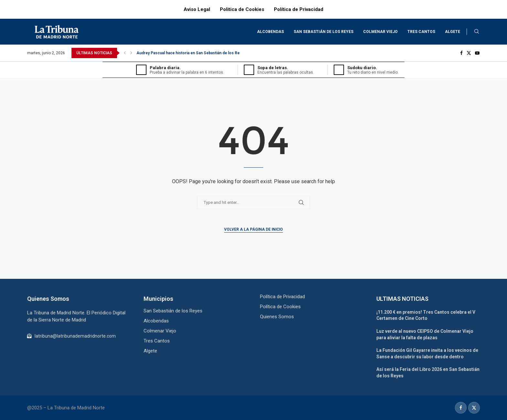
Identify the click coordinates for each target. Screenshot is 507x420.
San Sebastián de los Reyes (324, 32)
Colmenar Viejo (380, 32)
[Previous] (125, 53)
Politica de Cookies (242, 9)
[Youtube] (477, 53)
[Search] (477, 32)
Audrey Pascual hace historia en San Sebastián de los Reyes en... (195, 53)
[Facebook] (461, 53)
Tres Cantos (421, 32)
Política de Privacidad (299, 9)
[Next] (131, 53)
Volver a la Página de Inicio (253, 229)
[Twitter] (469, 53)
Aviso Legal (197, 9)
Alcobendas (270, 32)
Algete (453, 32)
